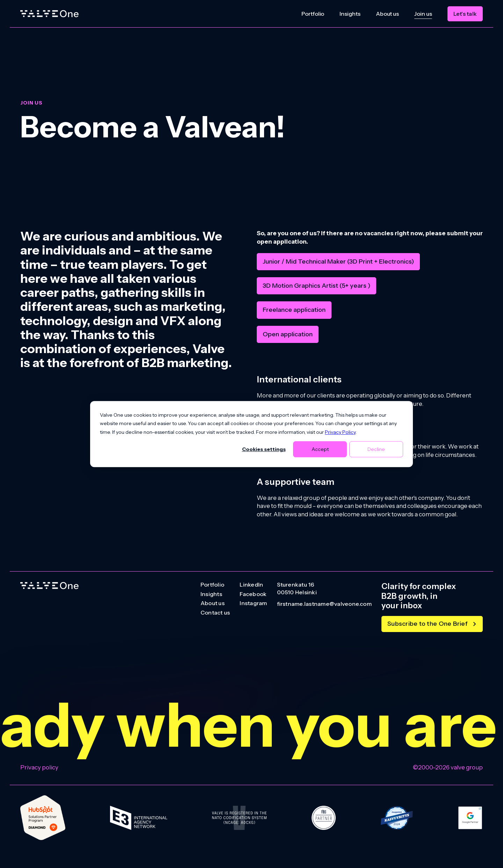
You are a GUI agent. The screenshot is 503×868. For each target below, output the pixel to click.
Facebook (253, 594)
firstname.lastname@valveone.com (324, 604)
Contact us (215, 613)
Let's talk (465, 14)
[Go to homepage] (49, 586)
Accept (320, 449)
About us (387, 14)
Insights (350, 14)
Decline (376, 449)
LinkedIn (251, 585)
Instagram (253, 603)
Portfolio (313, 14)
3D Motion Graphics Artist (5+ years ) (316, 286)
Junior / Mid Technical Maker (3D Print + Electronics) (338, 261)
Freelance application (294, 310)
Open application (288, 334)
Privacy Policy (340, 432)
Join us (423, 14)
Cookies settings (264, 449)
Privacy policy (39, 767)
